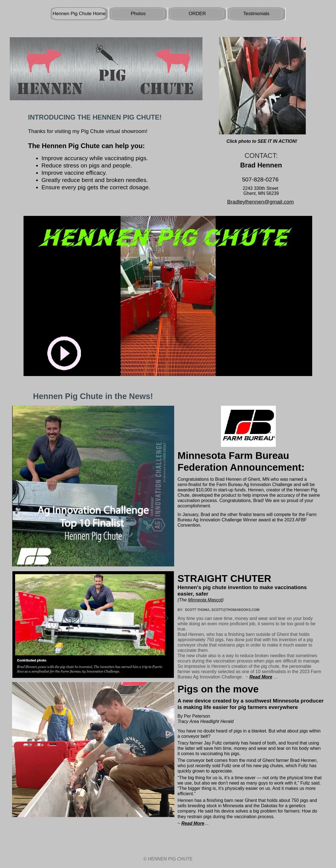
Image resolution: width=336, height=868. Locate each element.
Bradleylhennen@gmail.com (260, 202)
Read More (193, 823)
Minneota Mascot (205, 600)
